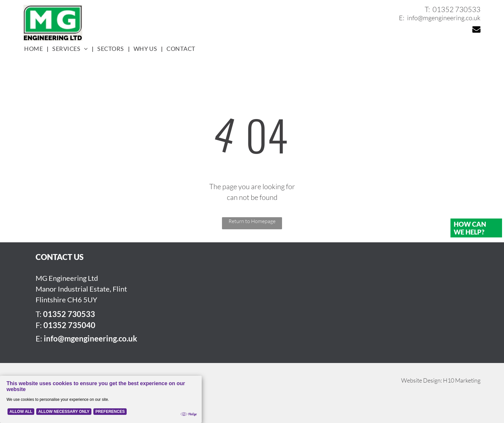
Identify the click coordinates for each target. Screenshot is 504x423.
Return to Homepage (252, 221)
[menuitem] (34, 49)
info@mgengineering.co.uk (444, 18)
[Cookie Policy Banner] (101, 399)
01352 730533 (457, 9)
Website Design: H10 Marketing (441, 380)
